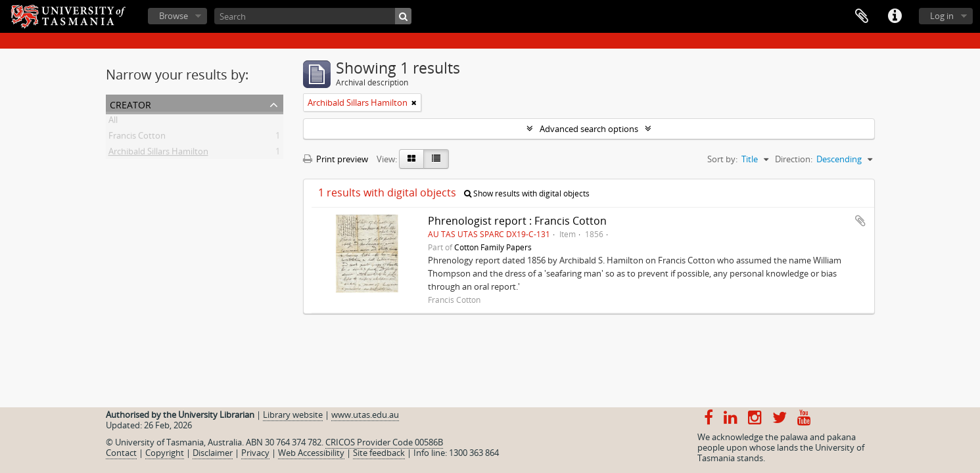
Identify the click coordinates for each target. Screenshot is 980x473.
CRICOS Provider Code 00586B (384, 442)
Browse (174, 16)
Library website (293, 415)
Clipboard (862, 16)
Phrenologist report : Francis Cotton (517, 221)
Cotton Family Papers (493, 247)
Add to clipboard (860, 221)
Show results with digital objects (527, 193)
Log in (942, 16)
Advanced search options (589, 129)
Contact (121, 453)
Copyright (165, 453)
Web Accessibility (311, 453)
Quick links (895, 16)
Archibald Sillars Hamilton (158, 154)
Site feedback (379, 453)
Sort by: (722, 159)
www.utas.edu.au (365, 415)
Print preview (336, 159)
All (113, 122)
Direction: (794, 159)
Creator (130, 103)
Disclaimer (213, 453)
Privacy (255, 453)
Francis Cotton (137, 138)
